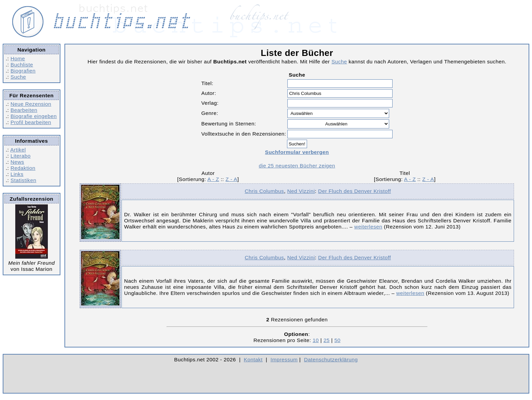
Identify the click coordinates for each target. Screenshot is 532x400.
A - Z (213, 179)
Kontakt (253, 359)
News (17, 162)
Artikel (18, 150)
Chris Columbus (264, 191)
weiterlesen (368, 227)
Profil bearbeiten (31, 122)
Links (17, 174)
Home (18, 58)
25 (326, 340)
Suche (18, 77)
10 (316, 340)
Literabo (21, 156)
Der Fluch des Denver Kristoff (355, 191)
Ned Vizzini (301, 191)
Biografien (23, 71)
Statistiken (23, 180)
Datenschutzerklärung (331, 359)
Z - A (232, 179)
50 (337, 340)
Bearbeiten (24, 110)
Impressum (284, 359)
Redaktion (23, 168)
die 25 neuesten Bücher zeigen (297, 166)
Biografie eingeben (34, 116)
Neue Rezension (31, 104)
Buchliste (22, 65)
